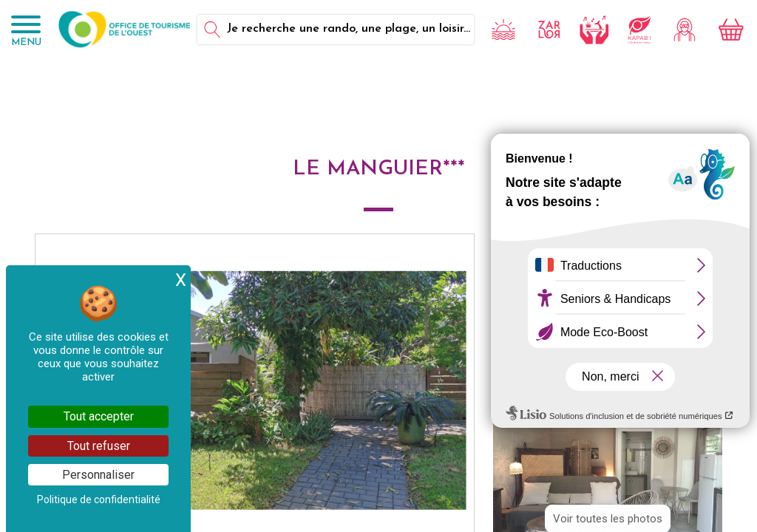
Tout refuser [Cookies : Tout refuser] (99, 446)
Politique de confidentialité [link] (99, 499)
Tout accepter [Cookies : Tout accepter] (99, 416)
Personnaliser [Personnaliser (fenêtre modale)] (98, 475)
